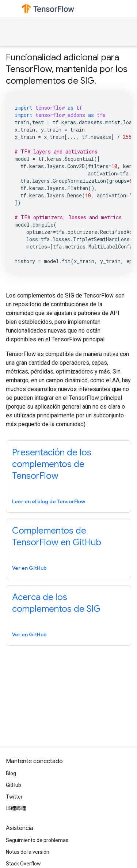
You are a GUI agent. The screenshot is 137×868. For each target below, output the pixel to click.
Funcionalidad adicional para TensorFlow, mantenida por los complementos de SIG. (67, 69)
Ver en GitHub (29, 568)
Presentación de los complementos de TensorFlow (52, 464)
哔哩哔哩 (16, 808)
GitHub (14, 785)
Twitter (14, 797)
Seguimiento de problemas (37, 840)
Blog (11, 773)
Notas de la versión (28, 852)
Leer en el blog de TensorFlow (49, 501)
